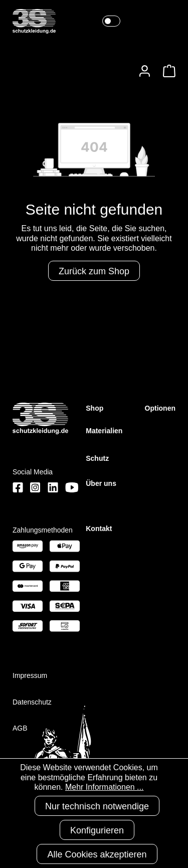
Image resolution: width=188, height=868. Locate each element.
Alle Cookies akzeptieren (97, 854)
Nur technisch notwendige (97, 806)
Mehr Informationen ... (105, 787)
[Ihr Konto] (145, 71)
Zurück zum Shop (94, 271)
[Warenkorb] (166, 71)
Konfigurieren (97, 830)
